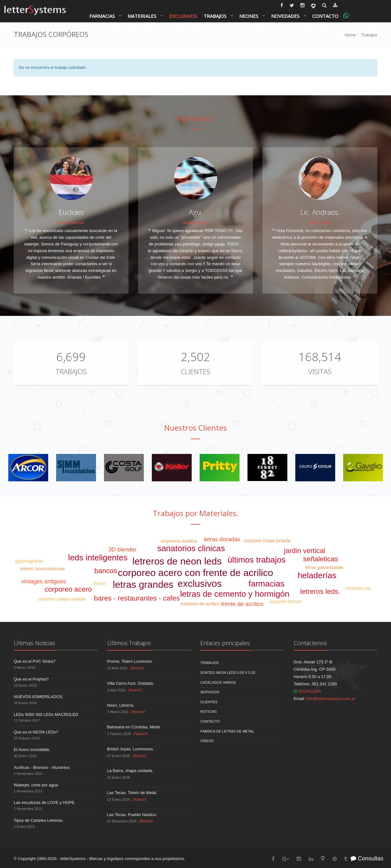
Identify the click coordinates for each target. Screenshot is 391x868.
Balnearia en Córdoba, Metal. (134, 727)
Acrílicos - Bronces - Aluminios (42, 767)
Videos (207, 741)
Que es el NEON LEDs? (36, 732)
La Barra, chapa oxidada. (130, 771)
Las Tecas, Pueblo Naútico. (132, 815)
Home (350, 35)
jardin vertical (305, 551)
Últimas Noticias (34, 643)
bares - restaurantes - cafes (137, 598)
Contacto (325, 16)
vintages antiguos (44, 581)
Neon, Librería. (121, 705)
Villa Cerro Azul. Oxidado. (131, 683)
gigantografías (29, 561)
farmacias (266, 584)
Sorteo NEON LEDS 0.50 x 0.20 (228, 673)
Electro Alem (320, 223)
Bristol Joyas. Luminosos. (131, 749)
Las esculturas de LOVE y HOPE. (45, 802)
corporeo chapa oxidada (62, 599)
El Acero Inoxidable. (32, 750)
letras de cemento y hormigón (235, 594)
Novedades (285, 16)
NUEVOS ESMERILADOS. (39, 697)
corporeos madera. (180, 541)
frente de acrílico (242, 604)
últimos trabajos (256, 560)
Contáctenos (310, 643)
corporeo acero (68, 589)
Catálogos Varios (218, 682)
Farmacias (102, 16)
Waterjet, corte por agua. (37, 785)
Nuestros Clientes (195, 428)
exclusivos (200, 584)
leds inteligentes (98, 558)
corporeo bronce (285, 602)
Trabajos (215, 16)
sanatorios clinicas (191, 548)
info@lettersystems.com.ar (331, 699)
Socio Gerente (71, 223)
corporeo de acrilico (200, 604)
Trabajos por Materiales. (196, 513)
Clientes (195, 371)
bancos (106, 571)
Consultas (367, 858)
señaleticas (321, 559)
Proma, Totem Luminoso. (130, 661)
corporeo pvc (358, 588)
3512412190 (308, 691)
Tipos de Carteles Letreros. (39, 820)
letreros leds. (320, 591)
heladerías (317, 575)
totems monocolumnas (42, 569)
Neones (249, 16)
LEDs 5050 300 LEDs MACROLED (46, 715)
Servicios (210, 692)
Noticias (209, 711)
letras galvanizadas (324, 567)
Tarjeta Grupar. (195, 223)
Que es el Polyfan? (31, 679)
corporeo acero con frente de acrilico (196, 573)
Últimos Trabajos (129, 643)
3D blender (122, 550)
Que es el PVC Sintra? (35, 661)
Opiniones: (196, 118)
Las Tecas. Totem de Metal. (132, 793)
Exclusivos (183, 16)
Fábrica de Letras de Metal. (228, 731)
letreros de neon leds (177, 561)
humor (100, 583)
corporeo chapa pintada (267, 541)
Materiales (142, 16)
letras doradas (222, 539)
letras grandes (143, 584)
